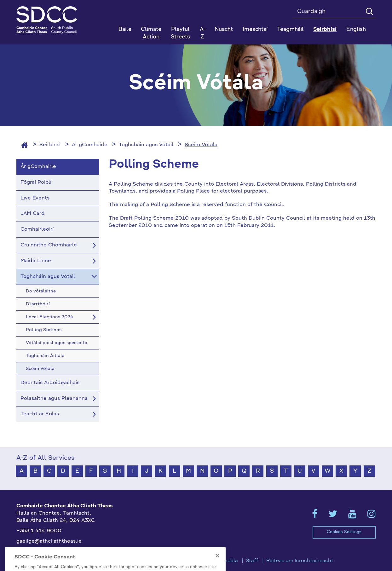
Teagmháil (290, 29)
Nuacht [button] (224, 29)
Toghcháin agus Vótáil (146, 145)
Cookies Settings (344, 532)
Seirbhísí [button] (325, 29)
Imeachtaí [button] (255, 29)
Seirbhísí (50, 145)
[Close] (217, 563)
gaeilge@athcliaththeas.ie (49, 541)
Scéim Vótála (201, 145)
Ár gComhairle (90, 145)
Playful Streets (180, 33)
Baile (125, 29)
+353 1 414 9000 (39, 531)
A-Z (203, 33)
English (356, 29)
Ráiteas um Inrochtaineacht (300, 561)
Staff (252, 561)
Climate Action (151, 33)
